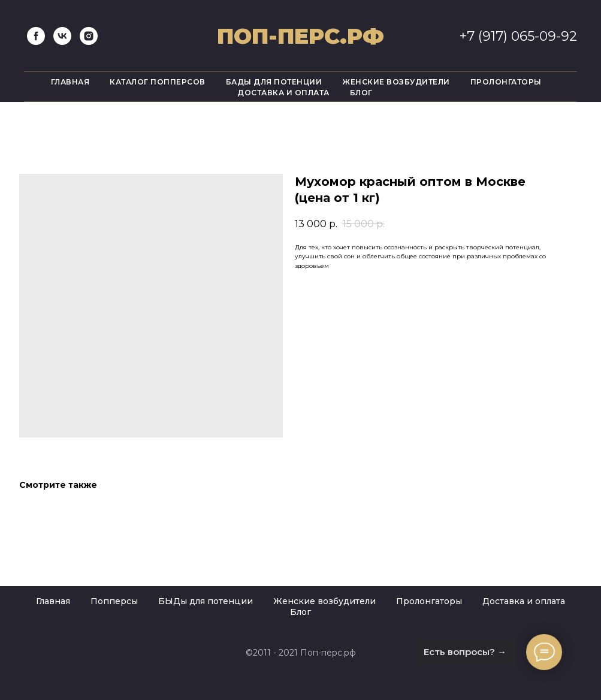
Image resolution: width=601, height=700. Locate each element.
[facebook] (36, 36)
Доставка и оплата (283, 93)
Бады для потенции (274, 82)
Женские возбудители (396, 82)
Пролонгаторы (506, 82)
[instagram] (89, 36)
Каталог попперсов (158, 82)
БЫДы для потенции (206, 601)
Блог (361, 93)
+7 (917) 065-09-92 (518, 36)
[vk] (62, 36)
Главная (70, 82)
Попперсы (114, 601)
